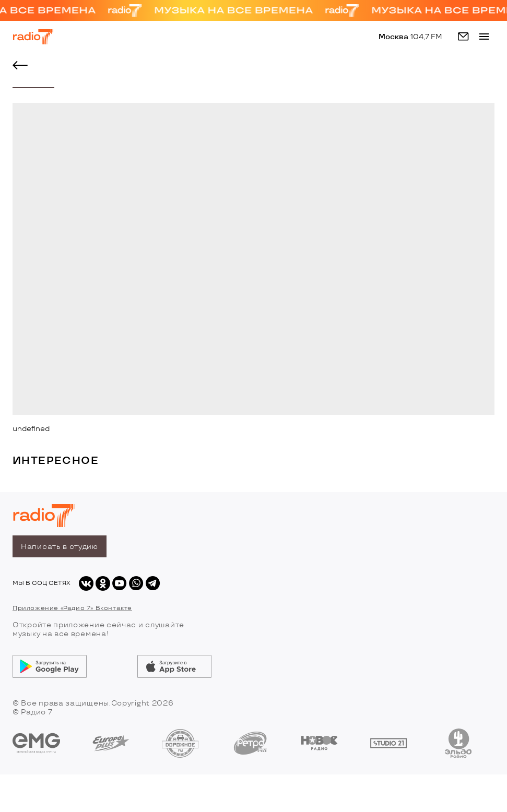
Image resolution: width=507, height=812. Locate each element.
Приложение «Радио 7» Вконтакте (72, 608)
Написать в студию (60, 547)
